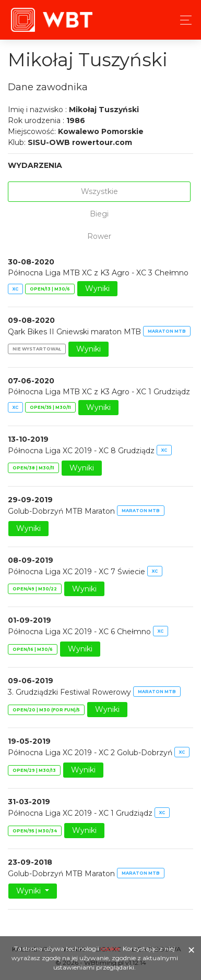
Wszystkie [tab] (99, 191)
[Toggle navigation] (183, 20)
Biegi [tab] (99, 214)
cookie (110, 948)
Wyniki (97, 288)
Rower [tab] (99, 236)
